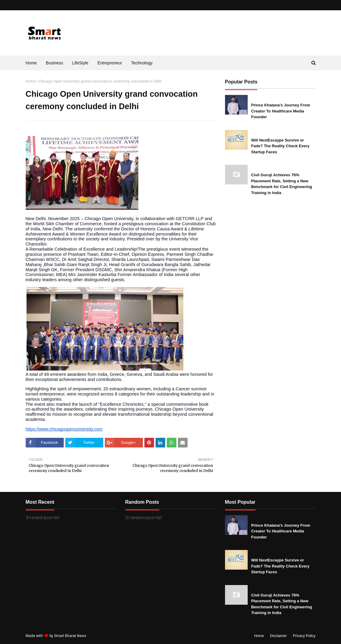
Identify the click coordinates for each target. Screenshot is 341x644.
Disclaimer (278, 636)
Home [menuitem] (31, 63)
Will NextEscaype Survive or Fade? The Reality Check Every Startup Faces (280, 146)
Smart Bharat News (70, 636)
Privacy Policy (304, 636)
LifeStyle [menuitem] (80, 63)
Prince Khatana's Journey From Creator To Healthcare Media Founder (281, 111)
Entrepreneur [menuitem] (110, 63)
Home (31, 81)
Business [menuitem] (55, 63)
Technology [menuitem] (142, 63)
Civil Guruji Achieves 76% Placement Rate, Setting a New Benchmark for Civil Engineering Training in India (282, 184)
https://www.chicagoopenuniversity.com (64, 429)
